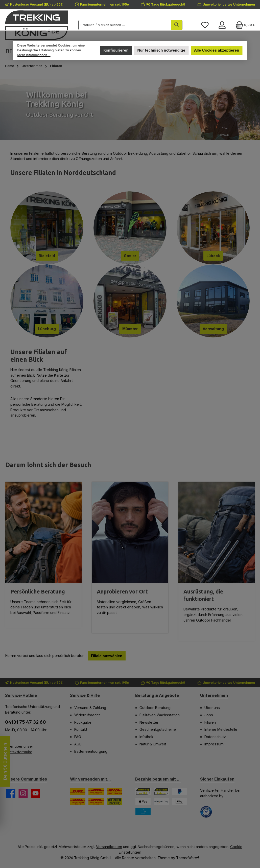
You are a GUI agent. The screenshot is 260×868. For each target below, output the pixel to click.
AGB (78, 744)
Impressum (214, 744)
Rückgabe (83, 722)
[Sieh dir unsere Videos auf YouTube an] (36, 793)
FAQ (78, 737)
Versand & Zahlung (90, 708)
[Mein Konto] (222, 25)
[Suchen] (177, 25)
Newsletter (149, 722)
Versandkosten (109, 847)
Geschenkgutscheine (158, 729)
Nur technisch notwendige (161, 50)
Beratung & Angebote (157, 695)
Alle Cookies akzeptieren (217, 50)
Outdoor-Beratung (155, 708)
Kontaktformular (18, 752)
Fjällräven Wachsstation (160, 715)
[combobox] (125, 25)
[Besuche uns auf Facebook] (11, 793)
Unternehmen (214, 695)
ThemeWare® (188, 858)
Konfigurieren (116, 50)
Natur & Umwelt (153, 744)
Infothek (146, 737)
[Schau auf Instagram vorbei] (23, 793)
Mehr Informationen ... (34, 55)
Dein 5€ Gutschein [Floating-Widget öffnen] (5, 761)
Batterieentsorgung (91, 751)
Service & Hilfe (85, 695)
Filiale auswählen (107, 656)
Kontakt (81, 729)
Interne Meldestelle (221, 729)
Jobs (209, 715)
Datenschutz (215, 737)
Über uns (212, 708)
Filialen (210, 722)
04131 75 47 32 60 (26, 722)
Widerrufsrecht (87, 715)
